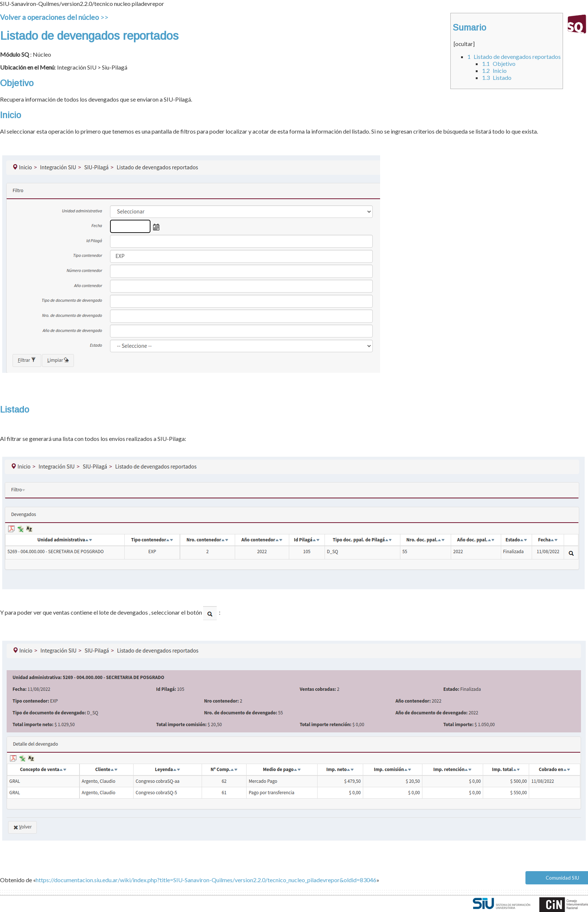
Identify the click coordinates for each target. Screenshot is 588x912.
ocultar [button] (464, 44)
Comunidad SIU (562, 878)
